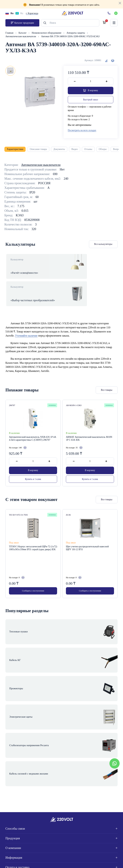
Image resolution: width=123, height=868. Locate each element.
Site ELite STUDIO (105, 861)
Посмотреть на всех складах (82, 132)
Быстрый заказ (91, 101)
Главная (10, 34)
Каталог (23, 34)
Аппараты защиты (76, 34)
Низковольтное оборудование (47, 34)
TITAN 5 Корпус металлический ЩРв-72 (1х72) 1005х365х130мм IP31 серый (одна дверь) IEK (33, 542)
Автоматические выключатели (21, 38)
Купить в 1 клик (33, 473)
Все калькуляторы (103, 245)
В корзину (33, 464)
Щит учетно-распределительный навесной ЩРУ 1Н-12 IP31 (87, 542)
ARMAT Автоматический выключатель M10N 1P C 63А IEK (89, 433)
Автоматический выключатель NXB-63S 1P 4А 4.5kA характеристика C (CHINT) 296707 (33, 433)
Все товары (107, 384)
